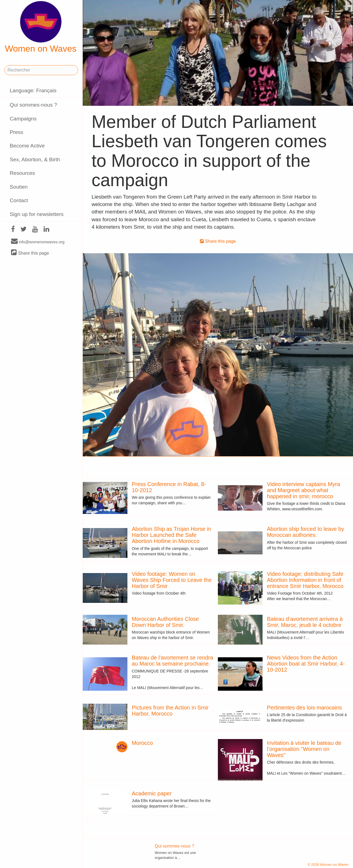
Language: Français (33, 90)
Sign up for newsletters (37, 214)
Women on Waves (41, 27)
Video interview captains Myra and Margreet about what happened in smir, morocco (303, 490)
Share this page (30, 253)
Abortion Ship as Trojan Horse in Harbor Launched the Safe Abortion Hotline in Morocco (172, 535)
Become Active (27, 146)
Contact (19, 200)
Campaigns (23, 119)
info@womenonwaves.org (38, 242)
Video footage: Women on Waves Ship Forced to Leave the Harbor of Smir (172, 580)
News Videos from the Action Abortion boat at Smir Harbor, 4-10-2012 (306, 664)
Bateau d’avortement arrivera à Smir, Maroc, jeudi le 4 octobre (305, 622)
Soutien (19, 187)
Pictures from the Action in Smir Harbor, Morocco (170, 711)
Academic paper (152, 793)
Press (16, 132)
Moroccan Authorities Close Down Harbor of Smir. (165, 622)
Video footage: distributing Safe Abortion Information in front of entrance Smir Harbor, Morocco (305, 580)
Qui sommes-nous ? (33, 105)
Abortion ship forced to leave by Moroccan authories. (306, 532)
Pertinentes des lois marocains (304, 708)
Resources (22, 173)
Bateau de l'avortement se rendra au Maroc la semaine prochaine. (173, 661)
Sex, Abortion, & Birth (35, 159)
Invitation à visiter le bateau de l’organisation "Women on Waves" (304, 749)
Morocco (142, 743)
